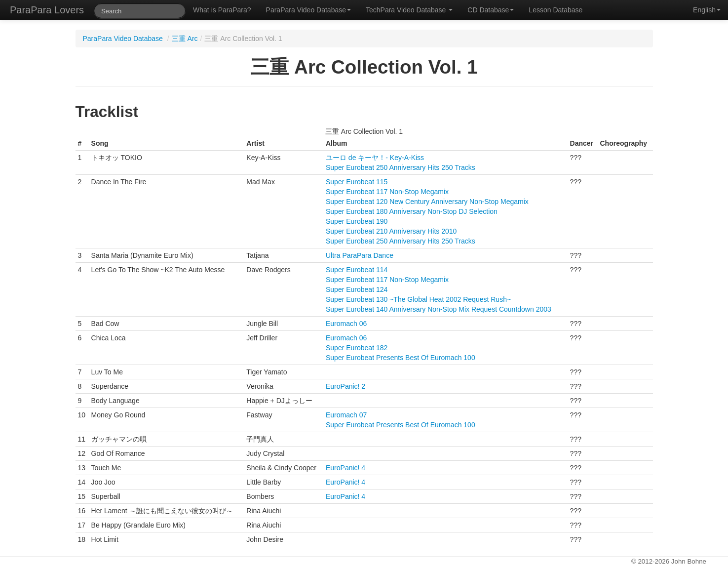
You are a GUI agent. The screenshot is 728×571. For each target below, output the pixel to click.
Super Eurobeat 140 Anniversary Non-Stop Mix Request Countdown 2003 (439, 309)
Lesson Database (556, 10)
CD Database (491, 10)
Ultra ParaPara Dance (360, 255)
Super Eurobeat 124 (357, 289)
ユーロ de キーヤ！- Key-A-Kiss (375, 158)
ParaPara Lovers (47, 10)
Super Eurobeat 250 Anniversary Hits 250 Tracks (401, 167)
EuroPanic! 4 (345, 468)
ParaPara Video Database (308, 10)
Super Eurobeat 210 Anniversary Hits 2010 (391, 231)
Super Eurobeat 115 (357, 182)
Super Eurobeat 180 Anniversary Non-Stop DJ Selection (412, 211)
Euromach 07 (346, 415)
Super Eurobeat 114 (357, 270)
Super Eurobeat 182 (357, 348)
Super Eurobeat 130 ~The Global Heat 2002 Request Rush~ (418, 299)
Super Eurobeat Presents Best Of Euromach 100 (401, 358)
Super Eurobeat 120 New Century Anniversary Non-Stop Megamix (427, 202)
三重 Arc (185, 39)
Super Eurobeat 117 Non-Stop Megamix (387, 192)
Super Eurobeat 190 (357, 221)
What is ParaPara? (222, 10)
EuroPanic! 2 (345, 386)
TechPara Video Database (409, 10)
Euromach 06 (346, 324)
